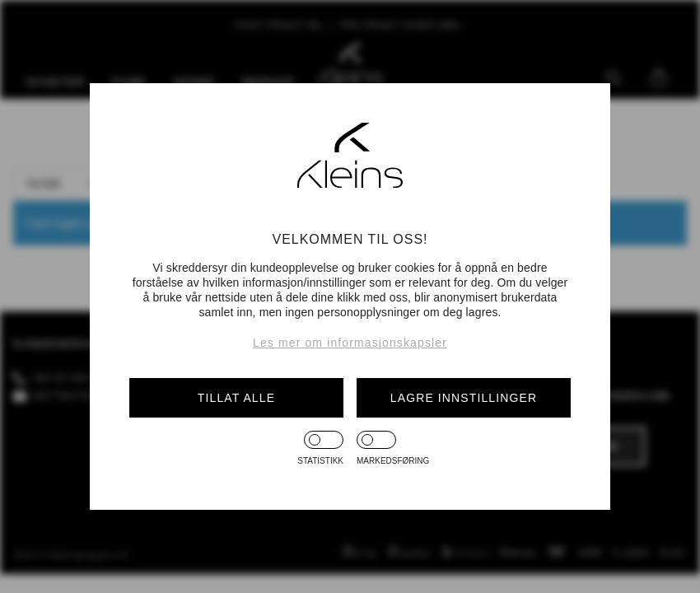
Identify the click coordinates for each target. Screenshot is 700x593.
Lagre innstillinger (464, 398)
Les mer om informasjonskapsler (350, 343)
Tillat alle (236, 398)
